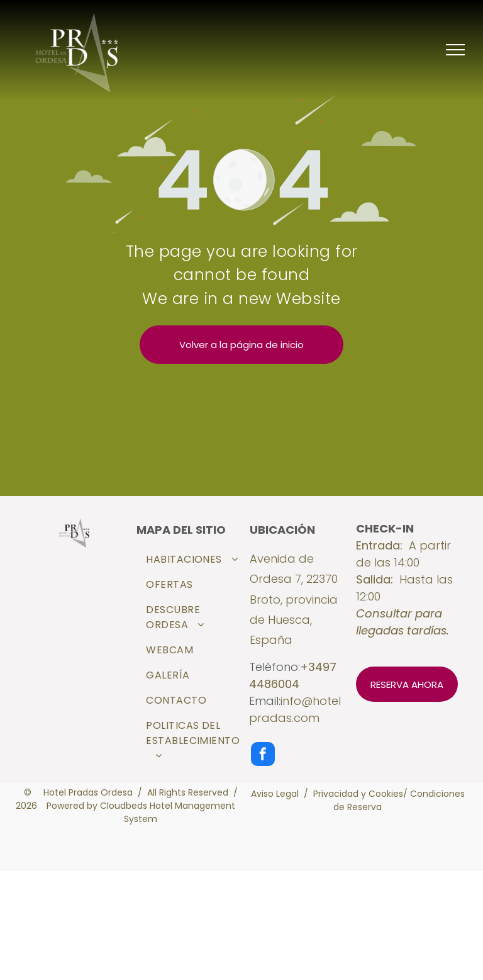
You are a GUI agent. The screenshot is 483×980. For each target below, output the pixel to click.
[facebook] (263, 756)
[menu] (455, 50)
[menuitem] (193, 560)
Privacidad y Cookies (358, 794)
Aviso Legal (275, 794)
